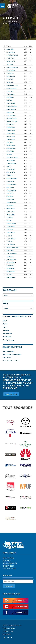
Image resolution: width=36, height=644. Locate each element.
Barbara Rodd (11, 61)
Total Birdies (7, 333)
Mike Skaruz (10, 187)
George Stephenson (13, 247)
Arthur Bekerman (12, 88)
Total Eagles (7, 337)
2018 (18, 295)
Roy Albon (10, 175)
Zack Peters (10, 151)
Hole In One (7, 358)
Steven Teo (10, 199)
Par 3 (15, 23)
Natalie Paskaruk (12, 278)
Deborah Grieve (11, 259)
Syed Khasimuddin (12, 55)
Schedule (7, 561)
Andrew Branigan (12, 106)
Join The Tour (11, 394)
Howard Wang (11, 52)
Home (4, 23)
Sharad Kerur (11, 208)
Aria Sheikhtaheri (12, 178)
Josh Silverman (11, 103)
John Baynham (11, 232)
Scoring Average (9, 340)
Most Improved (8, 351)
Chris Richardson (12, 253)
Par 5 (5, 327)
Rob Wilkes (10, 73)
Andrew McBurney (12, 67)
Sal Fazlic (9, 274)
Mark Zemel (10, 112)
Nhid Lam (9, 100)
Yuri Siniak (10, 64)
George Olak (10, 214)
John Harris (10, 97)
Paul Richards (11, 76)
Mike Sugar (10, 250)
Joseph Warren (11, 109)
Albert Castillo (11, 211)
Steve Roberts (11, 181)
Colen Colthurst (11, 163)
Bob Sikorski (10, 265)
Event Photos (8, 566)
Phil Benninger (11, 127)
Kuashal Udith (11, 130)
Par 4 (5, 324)
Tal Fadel (9, 154)
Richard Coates (11, 202)
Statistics (10, 23)
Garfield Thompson (12, 121)
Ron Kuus (10, 217)
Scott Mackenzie (12, 118)
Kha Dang (10, 241)
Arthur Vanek (11, 169)
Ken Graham (10, 94)
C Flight (18, 308)
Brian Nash (10, 79)
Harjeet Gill (10, 205)
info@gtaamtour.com (9, 628)
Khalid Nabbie (11, 226)
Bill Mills (9, 220)
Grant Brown (11, 268)
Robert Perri (10, 124)
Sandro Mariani (11, 145)
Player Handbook (10, 563)
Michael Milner (11, 172)
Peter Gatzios (11, 139)
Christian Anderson (12, 85)
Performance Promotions (12, 354)
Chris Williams (11, 244)
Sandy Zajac (10, 82)
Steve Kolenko (11, 70)
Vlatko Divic (10, 256)
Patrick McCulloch (12, 157)
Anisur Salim (10, 49)
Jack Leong (10, 91)
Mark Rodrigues (11, 223)
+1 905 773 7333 (8, 631)
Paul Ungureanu (11, 184)
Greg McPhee (11, 136)
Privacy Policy (7, 634)
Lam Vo (9, 166)
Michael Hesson (11, 262)
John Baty (10, 142)
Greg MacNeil (11, 271)
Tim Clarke (10, 229)
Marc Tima (10, 196)
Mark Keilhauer (11, 148)
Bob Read (10, 235)
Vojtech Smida (11, 133)
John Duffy (10, 193)
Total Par (6, 330)
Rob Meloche (11, 58)
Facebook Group (9, 569)
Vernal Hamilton (11, 190)
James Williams (11, 238)
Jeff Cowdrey (11, 160)
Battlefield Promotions (11, 361)
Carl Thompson (11, 115)
